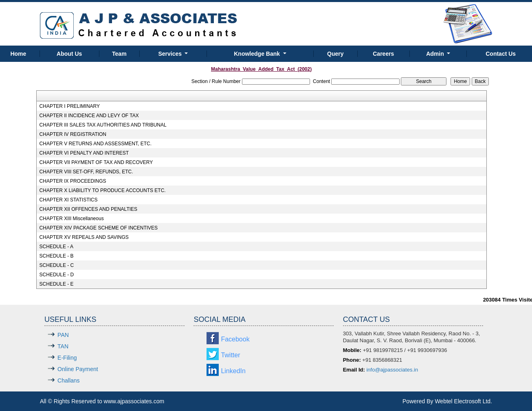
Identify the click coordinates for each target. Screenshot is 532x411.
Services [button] (171, 54)
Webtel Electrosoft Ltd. (463, 401)
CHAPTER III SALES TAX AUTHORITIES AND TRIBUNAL (103, 125)
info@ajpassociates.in (392, 370)
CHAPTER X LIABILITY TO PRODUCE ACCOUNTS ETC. (103, 190)
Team (119, 54)
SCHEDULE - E (57, 284)
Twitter (230, 355)
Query (335, 54)
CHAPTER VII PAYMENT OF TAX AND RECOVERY (96, 162)
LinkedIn (233, 371)
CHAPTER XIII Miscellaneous (72, 219)
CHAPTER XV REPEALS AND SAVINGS (84, 237)
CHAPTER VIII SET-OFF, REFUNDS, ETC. (86, 172)
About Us (69, 54)
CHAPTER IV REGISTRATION (73, 134)
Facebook (235, 339)
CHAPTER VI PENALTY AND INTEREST (84, 153)
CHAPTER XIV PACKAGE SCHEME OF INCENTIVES (99, 228)
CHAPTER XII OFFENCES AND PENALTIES (89, 209)
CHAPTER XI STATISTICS (69, 200)
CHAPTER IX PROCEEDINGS (73, 181)
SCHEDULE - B (57, 256)
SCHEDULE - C (57, 265)
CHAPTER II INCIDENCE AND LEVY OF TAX (89, 116)
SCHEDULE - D (57, 275)
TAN (63, 346)
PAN (63, 335)
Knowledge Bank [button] (258, 54)
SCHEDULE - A (56, 247)
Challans (68, 380)
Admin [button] (436, 54)
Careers (383, 54)
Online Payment (78, 369)
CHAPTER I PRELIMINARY (70, 106)
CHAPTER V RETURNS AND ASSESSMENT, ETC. (96, 144)
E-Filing (67, 358)
